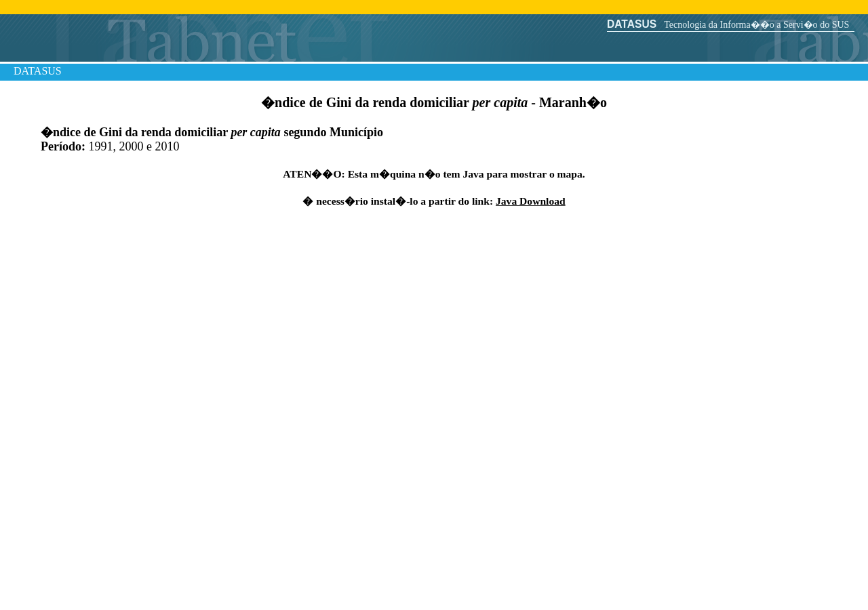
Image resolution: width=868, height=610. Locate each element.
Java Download (531, 201)
